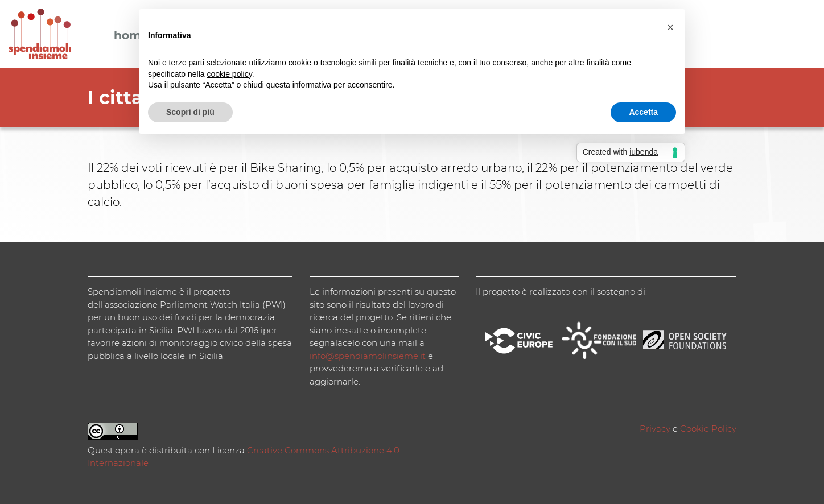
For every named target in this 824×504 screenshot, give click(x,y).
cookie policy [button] (230, 74)
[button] (670, 27)
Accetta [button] (643, 112)
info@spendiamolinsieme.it (368, 356)
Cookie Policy (708, 429)
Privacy (655, 429)
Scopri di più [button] (190, 112)
